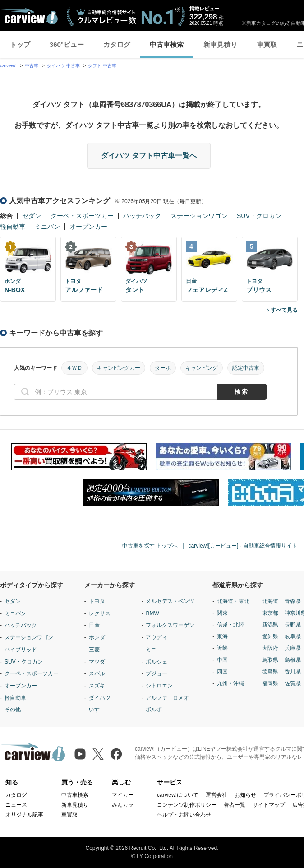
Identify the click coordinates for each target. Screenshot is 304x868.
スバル (97, 673)
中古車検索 (167, 44)
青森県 (293, 601)
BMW (152, 613)
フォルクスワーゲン (170, 625)
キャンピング (202, 368)
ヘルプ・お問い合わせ (184, 815)
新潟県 (270, 625)
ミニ (151, 650)
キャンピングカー (119, 368)
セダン (32, 216)
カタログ (117, 44)
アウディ (157, 637)
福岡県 (270, 683)
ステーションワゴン (199, 216)
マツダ (97, 662)
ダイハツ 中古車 (63, 66)
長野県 (293, 625)
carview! (8, 66)
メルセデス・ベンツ (170, 601)
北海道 (270, 601)
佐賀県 (293, 683)
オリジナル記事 (24, 815)
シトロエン (159, 686)
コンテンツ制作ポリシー (187, 805)
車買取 (267, 44)
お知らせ (245, 795)
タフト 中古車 (102, 66)
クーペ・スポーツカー (82, 216)
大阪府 (270, 648)
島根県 (293, 660)
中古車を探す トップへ (150, 546)
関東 (222, 613)
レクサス (100, 613)
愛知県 (270, 636)
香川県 (293, 672)
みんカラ (123, 805)
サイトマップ (269, 805)
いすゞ (97, 710)
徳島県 (270, 672)
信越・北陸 (230, 625)
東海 (222, 636)
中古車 (32, 66)
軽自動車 (13, 227)
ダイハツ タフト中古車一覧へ (149, 155)
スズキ (97, 686)
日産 (94, 625)
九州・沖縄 (230, 683)
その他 (13, 710)
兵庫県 (293, 648)
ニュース (16, 805)
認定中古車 (246, 368)
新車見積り (220, 44)
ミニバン (47, 227)
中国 (222, 660)
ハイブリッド (21, 650)
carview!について (178, 795)
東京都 (270, 613)
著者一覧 (235, 805)
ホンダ (97, 637)
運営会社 (216, 795)
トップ (20, 44)
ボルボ (154, 710)
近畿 (222, 648)
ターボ (163, 368)
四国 (222, 672)
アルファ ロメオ (167, 698)
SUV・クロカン (259, 216)
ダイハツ (100, 698)
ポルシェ (157, 662)
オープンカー (88, 227)
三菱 (94, 650)
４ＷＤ (74, 368)
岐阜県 (293, 636)
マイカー (123, 795)
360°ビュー (67, 44)
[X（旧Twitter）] (98, 754)
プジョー (157, 673)
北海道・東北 (233, 601)
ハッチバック (142, 216)
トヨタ (97, 601)
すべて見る (284, 310)
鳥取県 (270, 660)
